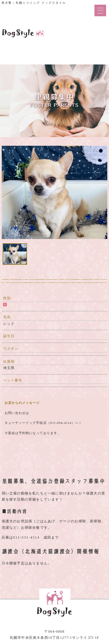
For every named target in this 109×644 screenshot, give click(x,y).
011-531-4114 (26, 537)
